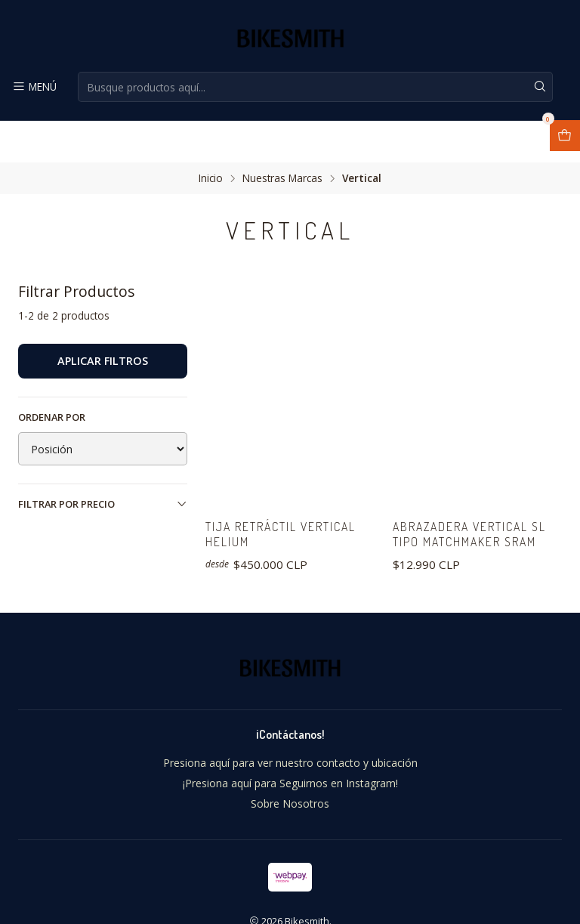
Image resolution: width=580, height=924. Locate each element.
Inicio (211, 137)
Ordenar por (52, 375)
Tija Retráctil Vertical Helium (289, 495)
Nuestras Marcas (282, 137)
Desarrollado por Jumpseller (364, 898)
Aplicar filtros (103, 319)
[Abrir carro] (565, 136)
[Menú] (34, 87)
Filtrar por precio (103, 462)
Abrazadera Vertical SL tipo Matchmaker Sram (477, 495)
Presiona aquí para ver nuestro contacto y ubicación (290, 725)
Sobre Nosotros (290, 766)
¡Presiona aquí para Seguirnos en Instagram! (290, 745)
